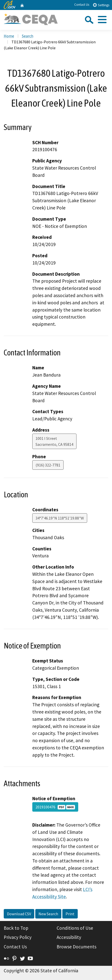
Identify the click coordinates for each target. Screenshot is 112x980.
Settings (101, 5)
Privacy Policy (18, 937)
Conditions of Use (75, 928)
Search (28, 36)
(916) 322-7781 (48, 465)
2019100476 (55, 807)
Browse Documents (76, 947)
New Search (48, 914)
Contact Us (82, 5)
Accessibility (69, 937)
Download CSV (19, 914)
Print (70, 914)
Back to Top (16, 928)
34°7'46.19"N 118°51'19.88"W (60, 518)
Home (9, 36)
